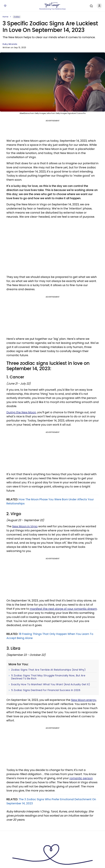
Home (5, 17)
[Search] (91, 6)
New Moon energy (84, 700)
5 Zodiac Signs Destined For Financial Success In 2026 (46, 690)
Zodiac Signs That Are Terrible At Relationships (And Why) (48, 670)
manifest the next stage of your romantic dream (63, 609)
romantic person (81, 778)
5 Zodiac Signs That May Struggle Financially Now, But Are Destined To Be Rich (48, 677)
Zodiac (17, 17)
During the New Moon (21, 412)
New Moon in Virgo (25, 526)
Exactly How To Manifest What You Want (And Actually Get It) (51, 684)
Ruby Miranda (10, 44)
